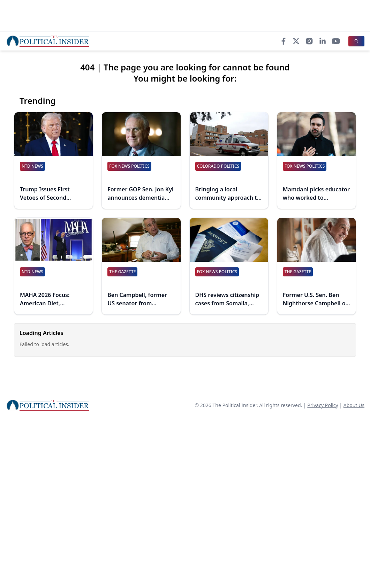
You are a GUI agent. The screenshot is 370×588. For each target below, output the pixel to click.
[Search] (356, 41)
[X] (296, 41)
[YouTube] (336, 41)
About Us (354, 405)
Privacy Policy (323, 405)
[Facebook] (284, 41)
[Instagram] (309, 41)
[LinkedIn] (323, 41)
